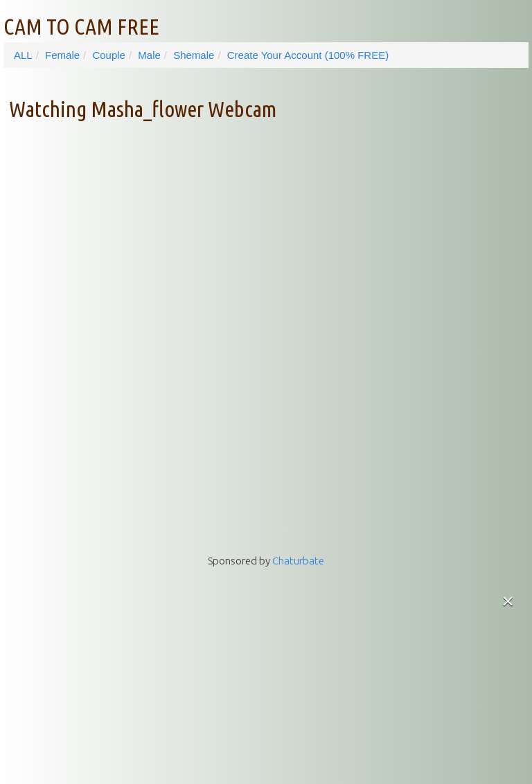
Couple (109, 55)
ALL (23, 55)
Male (149, 55)
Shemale (194, 55)
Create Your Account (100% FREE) (308, 55)
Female (62, 55)
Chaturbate (298, 561)
